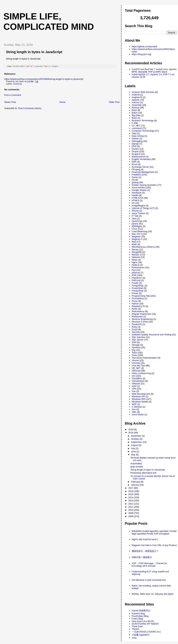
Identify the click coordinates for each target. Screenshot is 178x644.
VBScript (136, 371)
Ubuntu (135, 360)
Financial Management (143, 172)
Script (135, 329)
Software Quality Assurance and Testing (152, 335)
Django (135, 144)
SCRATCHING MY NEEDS (145, 624)
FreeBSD (136, 175)
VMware (136, 384)
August (135, 445)
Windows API (138, 396)
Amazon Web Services (143, 92)
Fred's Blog (137, 619)
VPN (134, 389)
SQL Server (138, 340)
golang (135, 182)
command (137, 128)
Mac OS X (137, 234)
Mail (134, 242)
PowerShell (138, 288)
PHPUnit (136, 280)
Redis (135, 309)
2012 (131, 504)
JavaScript (17, 84)
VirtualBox (137, 378)
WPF (134, 404)
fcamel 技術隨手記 (141, 611)
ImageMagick (138, 206)
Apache (136, 100)
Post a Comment (13, 95)
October (135, 439)
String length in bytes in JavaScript (34, 52)
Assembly (137, 105)
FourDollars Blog (140, 616)
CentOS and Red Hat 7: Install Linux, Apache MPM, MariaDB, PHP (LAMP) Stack (154, 71)
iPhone (135, 211)
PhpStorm (137, 278)
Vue (134, 391)
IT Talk (135, 216)
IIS (133, 203)
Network (136, 257)
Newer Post (10, 102)
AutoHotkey (136, 464)
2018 (131, 433)
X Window (137, 407)
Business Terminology (143, 120)
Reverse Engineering (142, 319)
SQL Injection (139, 337)
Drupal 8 (136, 154)
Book (134, 118)
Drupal (135, 151)
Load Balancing (140, 231)
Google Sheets (139, 190)
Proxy (135, 301)
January (135, 485)
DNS (134, 146)
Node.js (136, 265)
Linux (134, 229)
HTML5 (136, 200)
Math (134, 244)
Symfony (136, 347)
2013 (131, 500)
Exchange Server (140, 167)
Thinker (136, 629)
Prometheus (138, 298)
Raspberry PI (138, 306)
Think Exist (137, 626)
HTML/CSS (138, 198)
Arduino (136, 102)
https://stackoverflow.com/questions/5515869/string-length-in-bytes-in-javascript (44, 79)
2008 (131, 516)
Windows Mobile (140, 402)
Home (62, 102)
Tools (134, 355)
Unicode (136, 363)
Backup (136, 108)
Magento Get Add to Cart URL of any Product (154, 545)
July (133, 448)
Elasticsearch (138, 157)
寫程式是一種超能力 (142, 557)
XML (134, 412)
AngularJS (137, 97)
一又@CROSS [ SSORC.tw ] (146, 632)
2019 (131, 429)
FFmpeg (136, 169)
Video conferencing (141, 373)
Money (135, 249)
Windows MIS (139, 399)
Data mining (138, 136)
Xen (134, 409)
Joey (134, 638)
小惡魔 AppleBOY (141, 635)
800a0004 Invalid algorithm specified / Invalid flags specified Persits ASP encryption (154, 532)
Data (134, 133)
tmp (134, 350)
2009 (131, 513)
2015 (131, 494)
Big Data (136, 115)
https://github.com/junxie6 (144, 47)
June (134, 451)
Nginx (135, 262)
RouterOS (137, 324)
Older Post (114, 102)
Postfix (135, 283)
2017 (131, 488)
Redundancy (138, 311)
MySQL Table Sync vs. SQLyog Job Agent (153, 594)
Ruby (134, 327)
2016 (131, 491)
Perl (134, 270)
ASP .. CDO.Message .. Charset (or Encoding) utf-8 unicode (149, 565)
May (133, 455)
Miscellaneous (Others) (143, 247)
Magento (136, 237)
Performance (138, 267)
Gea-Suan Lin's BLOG (143, 621)
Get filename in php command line (149, 580)
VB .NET (136, 368)
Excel (135, 164)
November (136, 436)
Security (136, 332)
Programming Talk (141, 296)
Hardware (137, 193)
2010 (131, 510)
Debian (135, 139)
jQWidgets (137, 226)
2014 (131, 497)
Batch (135, 113)
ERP (134, 162)
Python (135, 304)
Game (135, 177)
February (136, 482)
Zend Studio (138, 415)
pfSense (136, 273)
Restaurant (137, 316)
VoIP (134, 386)
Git (133, 180)
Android (136, 95)
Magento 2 (137, 239)
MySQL (136, 255)
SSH (134, 342)
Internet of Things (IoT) (143, 208)
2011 (131, 507)
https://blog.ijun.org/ (142, 54)
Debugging (137, 141)
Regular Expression (142, 314)
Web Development (141, 394)
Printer (135, 293)
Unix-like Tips (138, 366)
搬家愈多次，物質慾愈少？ (145, 551)
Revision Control (140, 322)
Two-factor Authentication (144, 358)
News (135, 260)
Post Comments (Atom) (30, 109)
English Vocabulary (141, 159)
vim (134, 376)
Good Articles (138, 188)
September (137, 442)
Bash (134, 110)
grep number (137, 467)
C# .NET (136, 126)
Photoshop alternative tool (143, 473)
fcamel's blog (138, 613)
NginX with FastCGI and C (145, 539)
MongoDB (137, 252)
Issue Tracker (139, 213)
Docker (135, 149)
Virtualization (138, 381)
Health (135, 195)
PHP (134, 275)
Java (134, 218)
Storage (136, 345)
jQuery (135, 224)
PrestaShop (138, 291)
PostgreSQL (138, 286)
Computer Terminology (143, 131)
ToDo (134, 353)
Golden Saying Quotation (144, 185)
